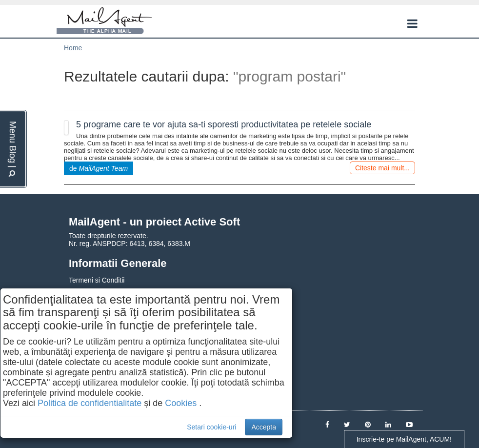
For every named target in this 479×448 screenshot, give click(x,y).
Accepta (264, 427)
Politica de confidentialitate (90, 403)
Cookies (181, 403)
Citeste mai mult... (382, 168)
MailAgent (104, 21)
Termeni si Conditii (97, 280)
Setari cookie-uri (211, 427)
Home (73, 48)
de (99, 168)
